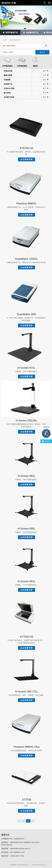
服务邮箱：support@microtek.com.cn (16, 848)
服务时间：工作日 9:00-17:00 (13, 856)
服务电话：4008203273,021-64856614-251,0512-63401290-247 (21, 844)
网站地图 (13, 865)
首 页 (5, 40)
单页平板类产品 (15, 40)
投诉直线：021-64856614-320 (13, 852)
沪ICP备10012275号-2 (38, 865)
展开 (44, 71)
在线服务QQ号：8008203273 (13, 839)
